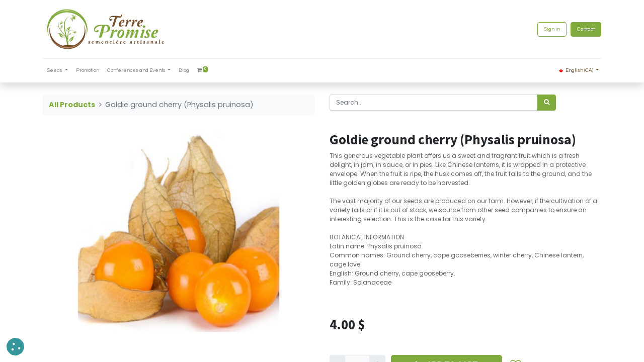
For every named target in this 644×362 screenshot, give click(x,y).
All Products (72, 105)
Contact (586, 29)
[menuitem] (88, 71)
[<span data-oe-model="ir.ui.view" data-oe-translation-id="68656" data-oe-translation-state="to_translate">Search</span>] (547, 103)
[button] (15, 347)
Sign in (552, 29)
